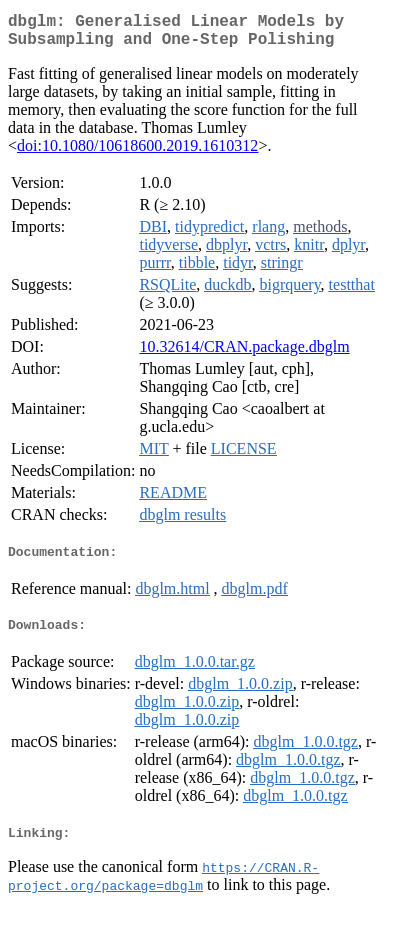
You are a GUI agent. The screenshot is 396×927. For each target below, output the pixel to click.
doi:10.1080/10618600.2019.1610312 (137, 153)
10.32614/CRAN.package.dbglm (244, 354)
